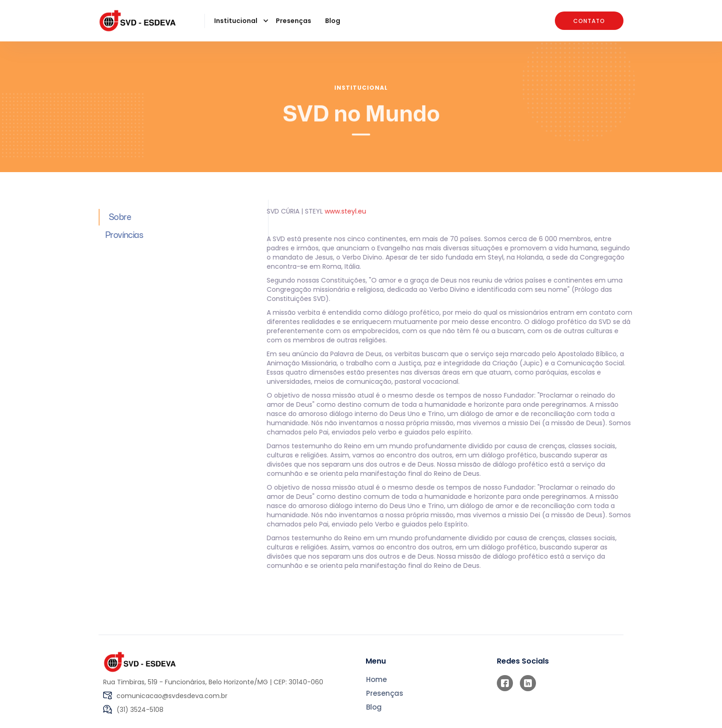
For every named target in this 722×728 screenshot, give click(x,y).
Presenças (294, 21)
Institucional (361, 88)
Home (376, 680)
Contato (589, 21)
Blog (333, 21)
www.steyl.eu (342, 211)
